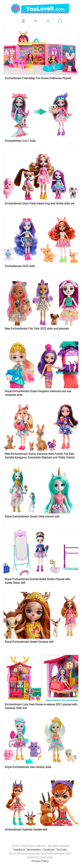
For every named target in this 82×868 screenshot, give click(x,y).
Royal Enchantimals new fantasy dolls (28, 767)
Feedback (19, 850)
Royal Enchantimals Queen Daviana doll (29, 642)
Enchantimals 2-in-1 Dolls (20, 141)
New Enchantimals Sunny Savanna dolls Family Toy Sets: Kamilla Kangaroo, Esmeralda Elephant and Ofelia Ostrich (40, 456)
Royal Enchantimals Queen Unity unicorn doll (32, 517)
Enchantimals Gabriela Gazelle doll (26, 830)
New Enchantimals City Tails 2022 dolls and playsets (37, 329)
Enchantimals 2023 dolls (20, 266)
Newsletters (34, 850)
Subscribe (35, 21)
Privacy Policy (40, 861)
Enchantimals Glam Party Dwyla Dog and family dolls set (40, 203)
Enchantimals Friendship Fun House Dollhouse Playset (38, 78)
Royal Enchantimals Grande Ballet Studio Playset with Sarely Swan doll (37, 581)
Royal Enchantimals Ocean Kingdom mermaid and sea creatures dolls (38, 393)
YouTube (62, 850)
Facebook (48, 21)
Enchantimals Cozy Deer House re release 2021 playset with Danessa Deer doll (41, 706)
